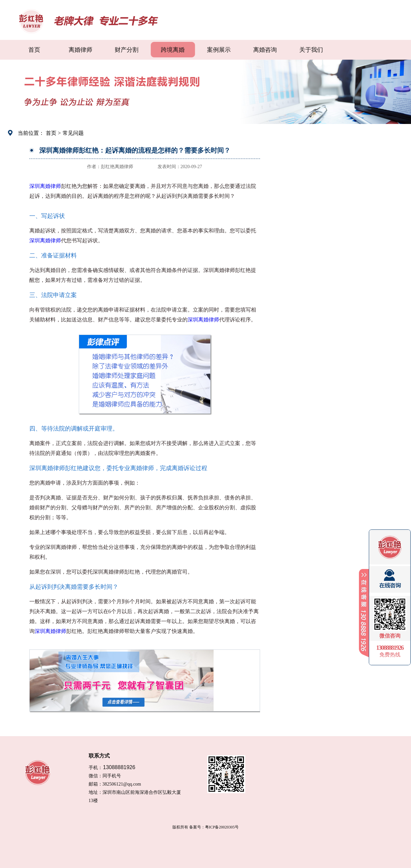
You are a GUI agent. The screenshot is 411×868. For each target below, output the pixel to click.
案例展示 (219, 50)
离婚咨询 (265, 50)
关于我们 (311, 50)
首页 (34, 50)
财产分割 (127, 50)
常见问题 (73, 133)
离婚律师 (80, 50)
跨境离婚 (173, 50)
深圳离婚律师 (45, 186)
